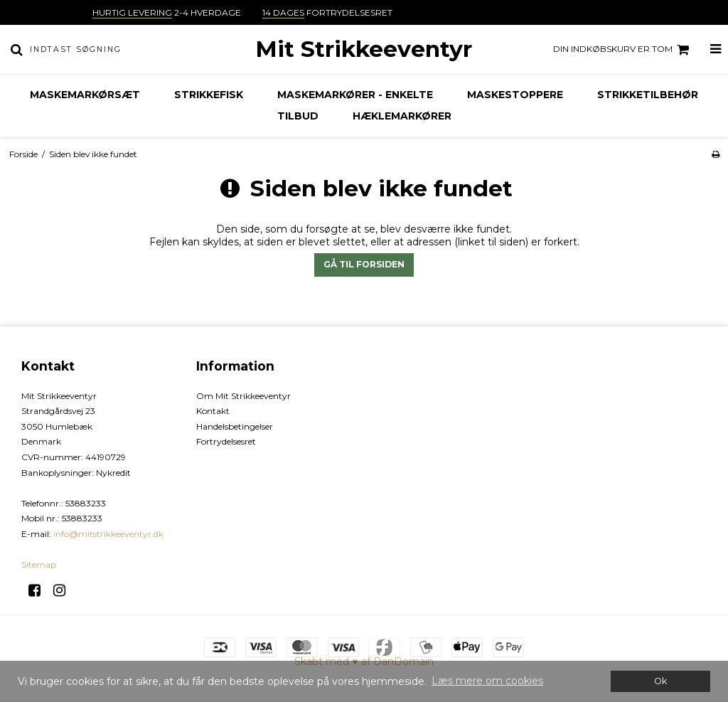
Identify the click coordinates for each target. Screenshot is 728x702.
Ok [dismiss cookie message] (660, 681)
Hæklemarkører (402, 116)
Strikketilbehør (648, 95)
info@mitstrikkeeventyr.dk (108, 534)
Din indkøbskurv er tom (623, 50)
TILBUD (298, 116)
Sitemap (39, 564)
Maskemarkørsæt (85, 95)
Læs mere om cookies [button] (487, 681)
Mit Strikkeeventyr (364, 49)
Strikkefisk (209, 95)
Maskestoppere (515, 95)
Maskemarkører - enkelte (355, 95)
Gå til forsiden (364, 264)
